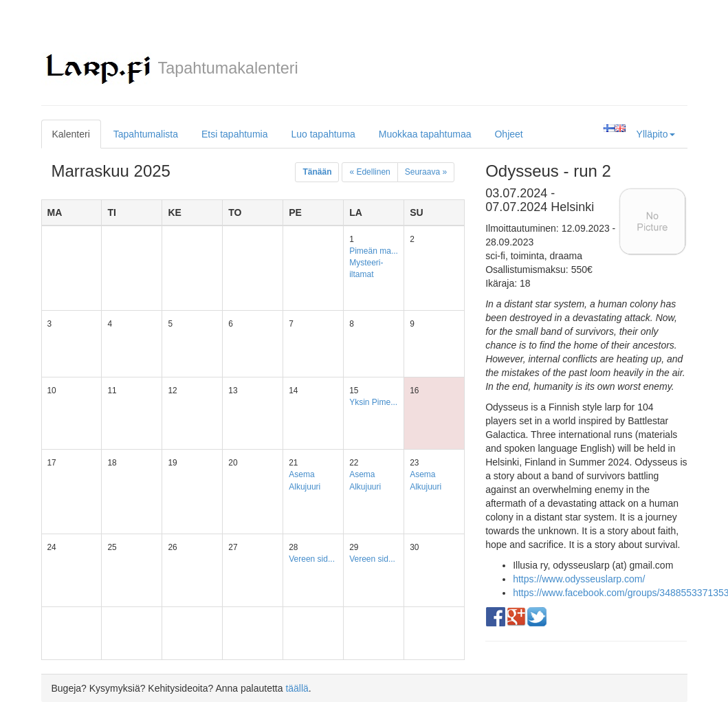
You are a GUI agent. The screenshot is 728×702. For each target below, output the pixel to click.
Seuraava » (426, 172)
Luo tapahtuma (323, 134)
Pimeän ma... (374, 251)
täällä (297, 688)
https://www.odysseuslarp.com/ (579, 579)
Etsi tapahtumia (235, 134)
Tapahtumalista (146, 134)
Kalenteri (71, 134)
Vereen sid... (312, 559)
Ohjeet (508, 134)
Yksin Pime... (373, 402)
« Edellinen (369, 172)
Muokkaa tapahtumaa (425, 134)
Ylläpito (656, 134)
